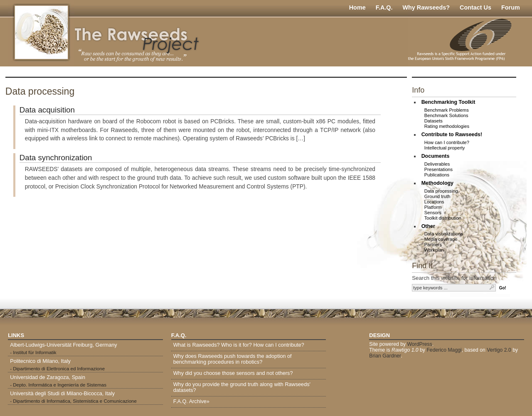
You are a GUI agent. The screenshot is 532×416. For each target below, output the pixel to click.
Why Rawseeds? (426, 7)
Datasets (433, 121)
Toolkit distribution (443, 218)
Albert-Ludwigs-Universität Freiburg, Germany (63, 345)
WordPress (419, 344)
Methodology (437, 183)
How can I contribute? (447, 142)
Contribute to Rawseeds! (452, 135)
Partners (433, 245)
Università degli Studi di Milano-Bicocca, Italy (62, 394)
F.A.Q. (384, 7)
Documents (436, 156)
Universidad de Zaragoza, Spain (48, 377)
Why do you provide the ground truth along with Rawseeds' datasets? (242, 387)
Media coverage (441, 239)
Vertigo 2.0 (499, 350)
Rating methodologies (447, 126)
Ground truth (437, 196)
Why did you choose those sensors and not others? (233, 373)
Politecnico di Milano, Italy (40, 361)
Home (357, 7)
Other (428, 226)
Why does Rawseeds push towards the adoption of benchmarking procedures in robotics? (233, 359)
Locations (434, 202)
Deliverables (437, 164)
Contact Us (475, 7)
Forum (511, 7)
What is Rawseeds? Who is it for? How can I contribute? (239, 345)
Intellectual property (445, 148)
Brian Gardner (385, 356)
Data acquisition (47, 110)
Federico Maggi (444, 350)
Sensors (433, 213)
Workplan (434, 250)
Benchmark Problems (447, 110)
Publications (437, 175)
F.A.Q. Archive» (191, 401)
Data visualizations (444, 234)
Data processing (441, 191)
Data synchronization (56, 158)
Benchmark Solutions (446, 115)
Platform (433, 207)
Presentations (438, 169)
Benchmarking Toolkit (448, 102)
